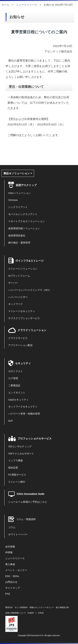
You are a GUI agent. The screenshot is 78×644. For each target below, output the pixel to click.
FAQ (8, 594)
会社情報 (10, 547)
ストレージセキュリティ (22, 311)
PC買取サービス (17, 475)
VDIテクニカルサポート (21, 454)
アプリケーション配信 (20, 345)
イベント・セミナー (16, 570)
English (31, 613)
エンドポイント (17, 393)
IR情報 (9, 552)
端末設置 (13, 468)
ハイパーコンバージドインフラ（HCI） (30, 290)
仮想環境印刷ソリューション (24, 229)
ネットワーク (16, 304)
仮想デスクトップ (26, 185)
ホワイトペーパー (18, 535)
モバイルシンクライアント (23, 214)
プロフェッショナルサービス (35, 439)
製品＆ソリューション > (18, 173)
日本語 (41, 613)
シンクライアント (18, 207)
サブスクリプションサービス (24, 318)
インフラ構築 (16, 461)
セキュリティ (23, 363)
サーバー (13, 283)
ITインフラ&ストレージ (30, 261)
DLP (11, 421)
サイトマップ (13, 588)
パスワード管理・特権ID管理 (24, 414)
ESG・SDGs (12, 576)
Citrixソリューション (19, 193)
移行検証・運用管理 (19, 243)
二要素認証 (14, 386)
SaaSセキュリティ (18, 400)
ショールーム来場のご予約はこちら (28, 502)
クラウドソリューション (32, 330)
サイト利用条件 (21, 607)
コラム (12, 527)
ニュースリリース (27, 5)
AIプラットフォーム (19, 276)
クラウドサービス (18, 338)
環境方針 (9, 607)
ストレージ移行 (17, 482)
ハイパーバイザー (18, 297)
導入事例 (10, 564)
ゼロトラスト (16, 371)
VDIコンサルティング (20, 447)
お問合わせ (11, 582)
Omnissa (13, 200)
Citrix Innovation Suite (31, 494)
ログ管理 (13, 378)
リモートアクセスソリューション (26, 221)
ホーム (5, 5)
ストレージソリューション (23, 269)
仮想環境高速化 (17, 236)
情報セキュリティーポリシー (42, 607)
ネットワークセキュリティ (23, 407)
